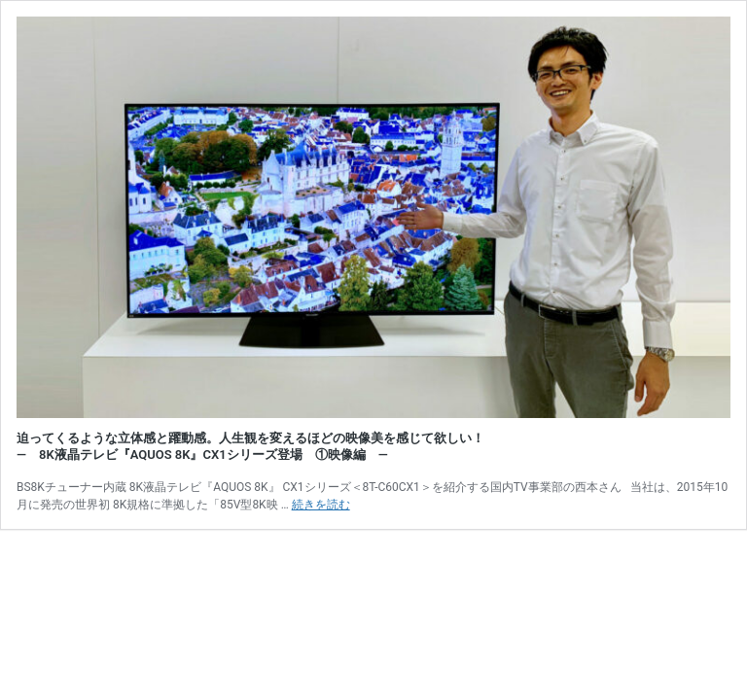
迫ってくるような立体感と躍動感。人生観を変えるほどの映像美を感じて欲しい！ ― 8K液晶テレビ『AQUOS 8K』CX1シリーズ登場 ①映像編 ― (250, 446)
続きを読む (321, 505)
